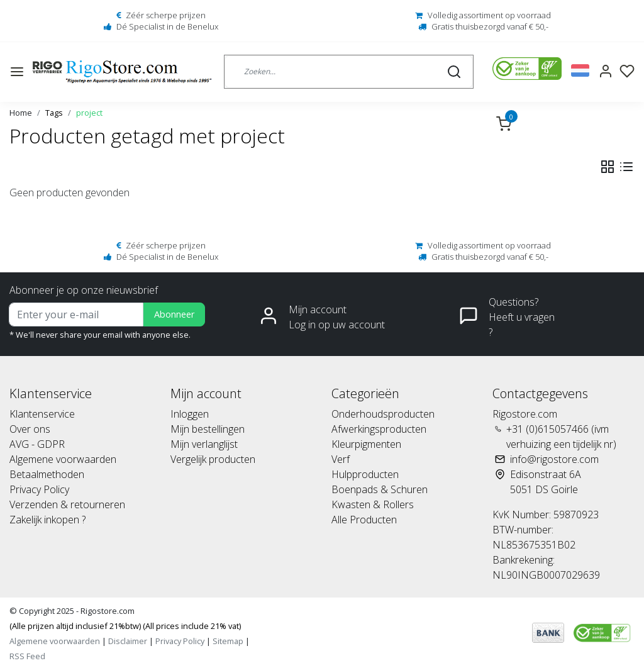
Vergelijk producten (213, 459)
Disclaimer (128, 641)
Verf (341, 459)
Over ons (30, 429)
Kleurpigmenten (366, 444)
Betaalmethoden (47, 474)
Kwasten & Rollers (373, 504)
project (89, 113)
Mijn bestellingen (208, 429)
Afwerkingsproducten (379, 429)
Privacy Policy (39, 489)
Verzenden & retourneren (67, 504)
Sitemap (228, 641)
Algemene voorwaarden (63, 459)
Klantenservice (42, 414)
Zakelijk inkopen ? (47, 520)
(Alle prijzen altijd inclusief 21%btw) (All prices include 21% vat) (125, 626)
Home (21, 113)
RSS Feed (27, 656)
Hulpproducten (365, 474)
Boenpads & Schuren (380, 489)
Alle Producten (364, 520)
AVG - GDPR (37, 444)
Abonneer (174, 314)
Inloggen (190, 414)
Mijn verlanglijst (204, 444)
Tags (54, 113)
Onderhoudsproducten (383, 414)
